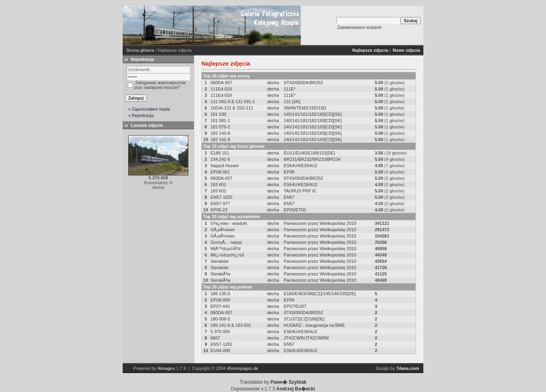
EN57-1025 (222, 197)
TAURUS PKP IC (300, 191)
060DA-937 (222, 83)
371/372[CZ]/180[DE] (304, 319)
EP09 (289, 300)
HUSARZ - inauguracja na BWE (314, 325)
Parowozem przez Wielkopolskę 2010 (320, 223)
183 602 (218, 191)
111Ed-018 (221, 89)
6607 (215, 338)
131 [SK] (292, 102)
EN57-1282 (222, 344)
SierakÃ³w (220, 274)
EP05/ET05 (295, 210)
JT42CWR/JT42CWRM (306, 338)
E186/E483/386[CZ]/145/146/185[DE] (320, 294)
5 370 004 (220, 332)
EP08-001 (220, 172)
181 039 (218, 114)
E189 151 (220, 153)
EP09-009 (220, 300)
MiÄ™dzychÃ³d (226, 249)
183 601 (218, 185)
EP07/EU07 (295, 306)
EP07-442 (220, 306)
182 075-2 (220, 127)
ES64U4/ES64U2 (300, 166)
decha (273, 83)
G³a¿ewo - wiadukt (229, 223)
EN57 (289, 197)
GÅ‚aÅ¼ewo (223, 230)
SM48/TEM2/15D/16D (305, 108)
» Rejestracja (141, 115)
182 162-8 (220, 139)
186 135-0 (220, 294)
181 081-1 (220, 121)
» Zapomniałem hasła (149, 109)
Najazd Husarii (225, 166)
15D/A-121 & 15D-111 (232, 108)
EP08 (289, 172)
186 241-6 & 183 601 (231, 325)
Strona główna (140, 50)
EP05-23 (219, 210)
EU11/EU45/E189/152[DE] (309, 153)
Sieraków (219, 261)
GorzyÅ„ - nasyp (226, 242)
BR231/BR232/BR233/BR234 (312, 159)
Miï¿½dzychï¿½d (227, 255)
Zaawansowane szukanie (359, 27)
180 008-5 (220, 319)
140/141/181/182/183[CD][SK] (313, 114)
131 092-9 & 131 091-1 (233, 102)
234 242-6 (220, 159)
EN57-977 (220, 204)
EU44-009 (220, 351)
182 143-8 (220, 133)
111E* (290, 89)
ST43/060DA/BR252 (303, 83)
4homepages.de (243, 368)
